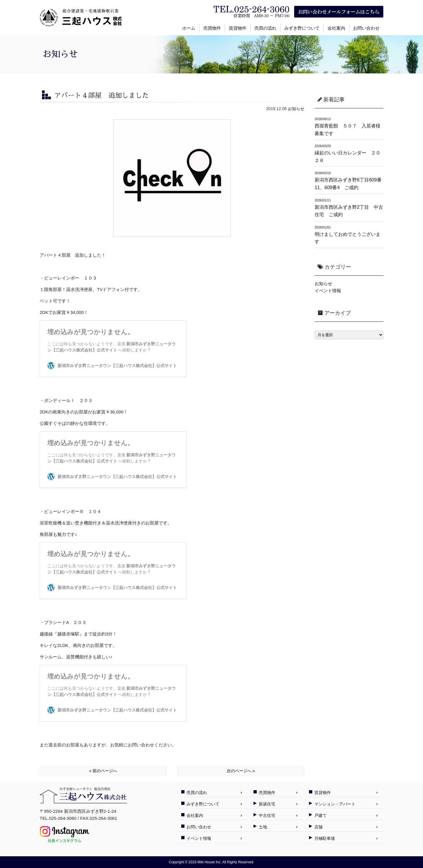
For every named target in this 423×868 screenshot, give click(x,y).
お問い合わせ (366, 28)
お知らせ (296, 109)
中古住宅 (267, 815)
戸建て (320, 815)
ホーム (189, 28)
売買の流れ (265, 28)
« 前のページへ (103, 771)
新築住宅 (267, 804)
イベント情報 (328, 291)
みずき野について (302, 28)
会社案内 (336, 28)
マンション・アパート (335, 804)
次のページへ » (241, 771)
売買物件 (212, 28)
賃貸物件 (238, 28)
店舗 (318, 827)
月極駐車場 (325, 838)
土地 (263, 827)
